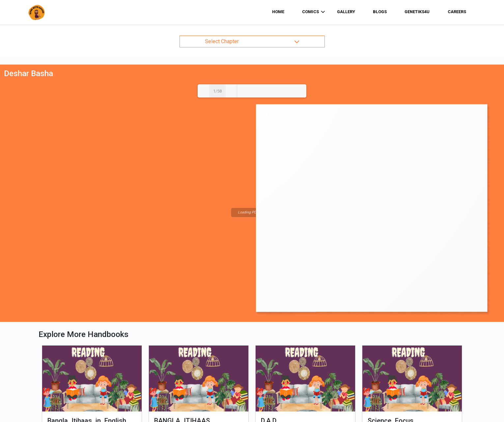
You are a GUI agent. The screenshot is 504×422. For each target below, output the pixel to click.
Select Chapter (252, 41)
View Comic (92, 307)
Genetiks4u (417, 12)
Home (148, 370)
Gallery (346, 12)
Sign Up (314, 397)
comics (314, 12)
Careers (457, 12)
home (278, 12)
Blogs (380, 12)
